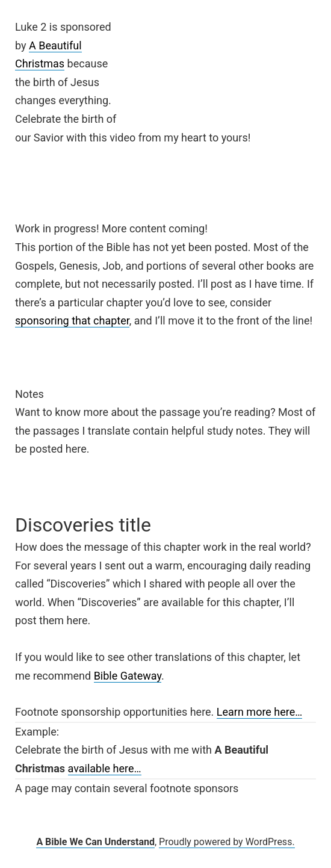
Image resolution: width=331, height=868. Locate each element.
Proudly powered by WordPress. (227, 842)
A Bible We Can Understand (95, 842)
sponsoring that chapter (72, 321)
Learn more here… (260, 712)
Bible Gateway (128, 676)
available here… (105, 768)
